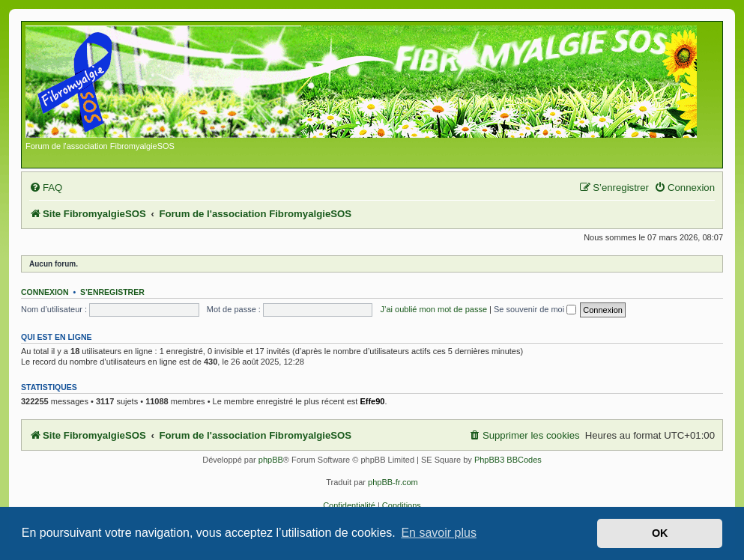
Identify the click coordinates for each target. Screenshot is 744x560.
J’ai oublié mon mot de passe (434, 309)
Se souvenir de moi (535, 309)
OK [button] (660, 533)
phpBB (271, 460)
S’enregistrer (112, 292)
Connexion (45, 292)
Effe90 (372, 401)
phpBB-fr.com (393, 482)
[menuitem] (46, 188)
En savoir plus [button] (439, 533)
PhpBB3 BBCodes (508, 460)
